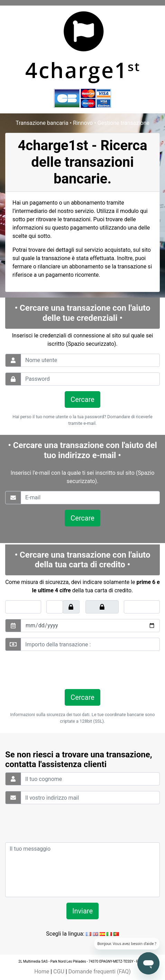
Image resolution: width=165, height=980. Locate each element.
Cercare (82, 399)
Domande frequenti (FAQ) (100, 972)
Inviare (82, 911)
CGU (59, 972)
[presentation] (53, 670)
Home (42, 972)
